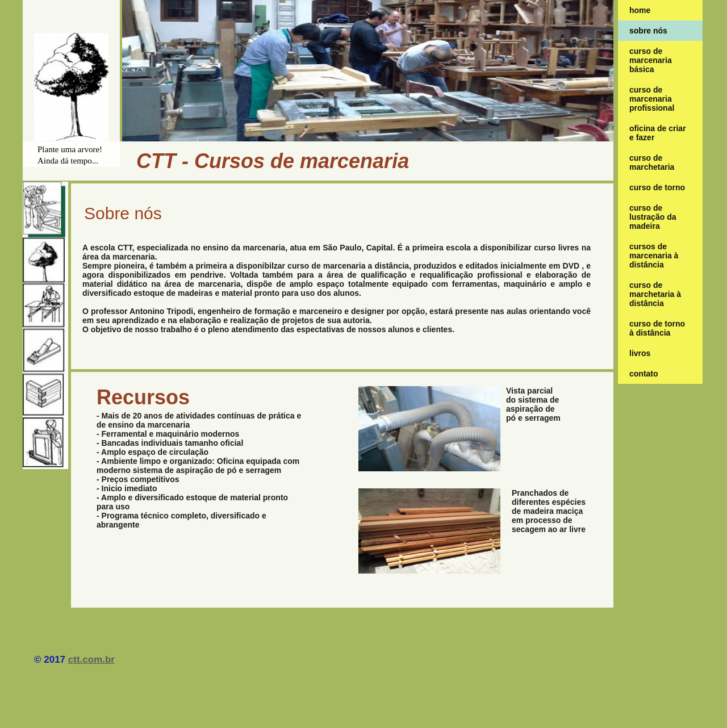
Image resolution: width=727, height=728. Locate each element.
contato (644, 374)
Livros (640, 353)
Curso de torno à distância (657, 328)
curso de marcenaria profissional (652, 99)
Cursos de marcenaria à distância (654, 256)
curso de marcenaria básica (651, 60)
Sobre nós (648, 31)
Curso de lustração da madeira (653, 217)
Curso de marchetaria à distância (655, 294)
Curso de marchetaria (652, 162)
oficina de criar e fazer (658, 133)
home (640, 10)
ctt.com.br (91, 660)
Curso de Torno (657, 187)
